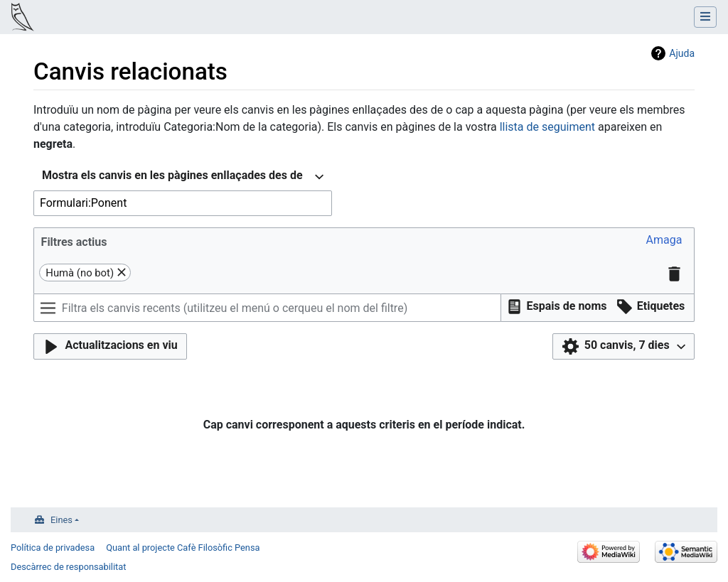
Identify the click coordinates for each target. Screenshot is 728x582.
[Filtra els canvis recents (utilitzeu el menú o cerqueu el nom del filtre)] (267, 308)
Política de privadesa (53, 548)
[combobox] (183, 177)
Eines (61, 520)
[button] (664, 241)
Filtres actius (74, 242)
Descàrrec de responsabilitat (68, 567)
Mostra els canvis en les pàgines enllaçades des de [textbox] (172, 175)
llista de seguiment (547, 127)
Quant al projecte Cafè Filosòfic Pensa (183, 548)
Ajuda (682, 53)
